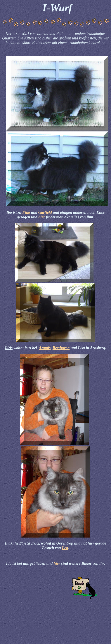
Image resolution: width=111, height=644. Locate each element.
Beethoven (61, 348)
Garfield (45, 212)
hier (42, 217)
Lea (65, 548)
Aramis (45, 348)
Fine (26, 212)
